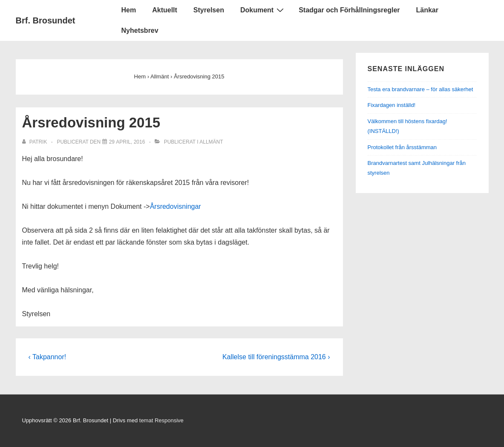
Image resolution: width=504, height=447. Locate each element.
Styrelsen (209, 10)
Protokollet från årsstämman (402, 147)
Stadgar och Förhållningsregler (349, 10)
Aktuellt (165, 10)
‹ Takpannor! (48, 357)
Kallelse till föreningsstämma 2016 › (276, 357)
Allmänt (211, 142)
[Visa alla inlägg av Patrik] (35, 142)
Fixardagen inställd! (392, 105)
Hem (129, 10)
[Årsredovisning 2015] (127, 142)
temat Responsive (161, 420)
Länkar (427, 10)
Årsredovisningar (176, 206)
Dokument (263, 10)
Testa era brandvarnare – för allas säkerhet (420, 89)
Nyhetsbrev (140, 30)
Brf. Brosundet (46, 20)
